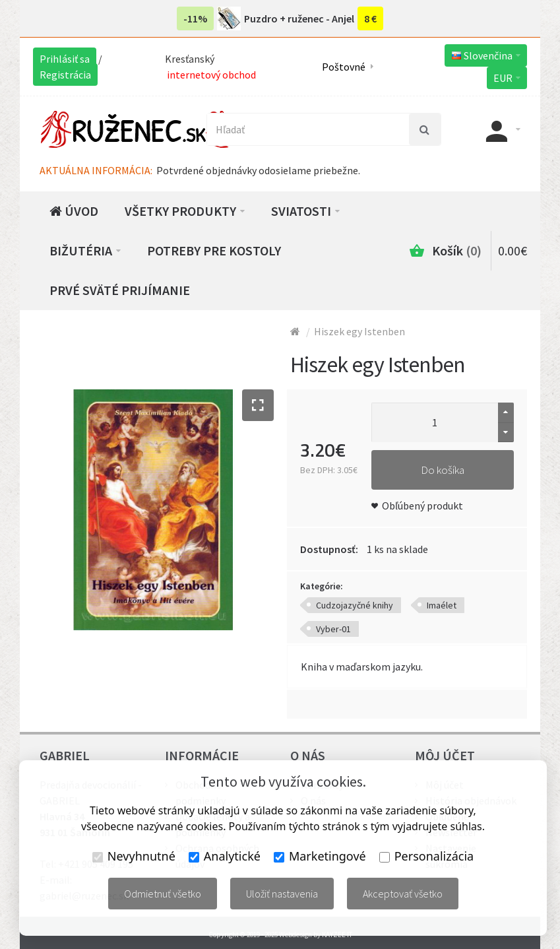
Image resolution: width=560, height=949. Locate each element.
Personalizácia (426, 856)
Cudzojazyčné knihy (355, 605)
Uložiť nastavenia (282, 894)
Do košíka (443, 470)
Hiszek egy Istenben (359, 331)
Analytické (225, 856)
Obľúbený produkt (422, 506)
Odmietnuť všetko (163, 894)
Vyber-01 (333, 629)
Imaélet (442, 605)
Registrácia (65, 75)
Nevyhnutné (134, 856)
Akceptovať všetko (403, 894)
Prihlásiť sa (65, 59)
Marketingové (320, 856)
